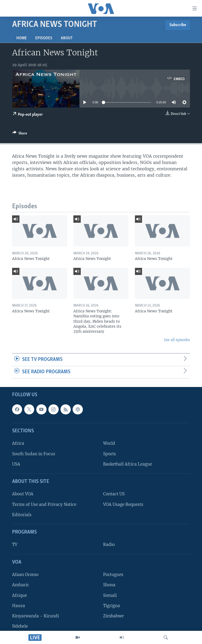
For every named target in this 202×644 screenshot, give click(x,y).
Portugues (113, 575)
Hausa (19, 605)
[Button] (20, 134)
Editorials (22, 514)
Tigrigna (112, 605)
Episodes (44, 38)
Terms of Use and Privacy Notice (44, 504)
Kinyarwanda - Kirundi (36, 616)
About (67, 38)
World (109, 443)
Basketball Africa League (128, 464)
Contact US (114, 494)
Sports (110, 454)
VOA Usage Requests (123, 504)
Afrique (19, 595)
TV (15, 544)
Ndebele (20, 626)
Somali (110, 595)
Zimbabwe (113, 616)
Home (22, 38)
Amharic (21, 585)
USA (16, 464)
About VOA (23, 494)
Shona (109, 585)
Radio (109, 544)
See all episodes (177, 340)
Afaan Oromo (25, 575)
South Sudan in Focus (34, 454)
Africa (18, 443)
